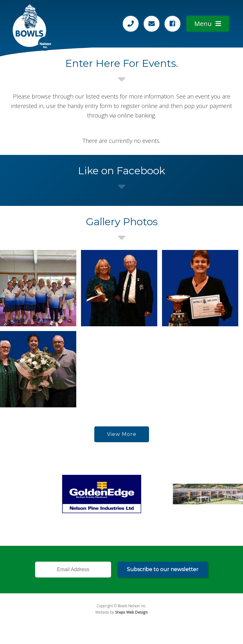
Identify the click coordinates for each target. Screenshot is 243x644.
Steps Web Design (131, 612)
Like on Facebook (121, 171)
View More (122, 434)
